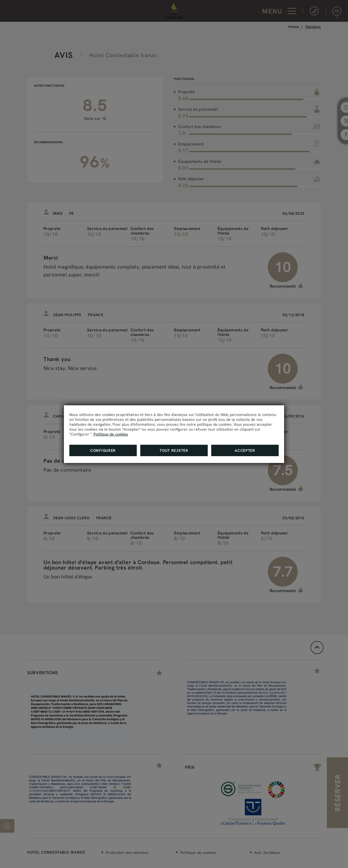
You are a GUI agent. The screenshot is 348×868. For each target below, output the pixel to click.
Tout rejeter (174, 450)
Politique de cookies (111, 434)
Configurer (103, 450)
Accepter (245, 450)
